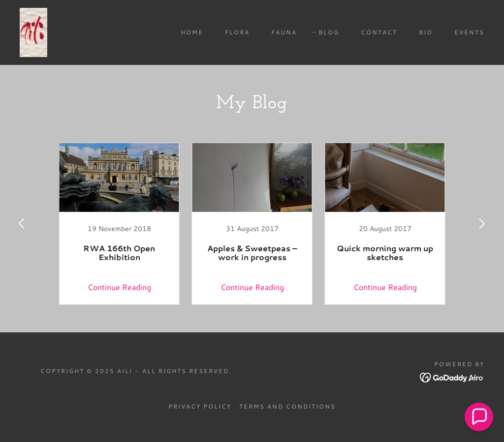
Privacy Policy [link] (200, 406)
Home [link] (192, 32)
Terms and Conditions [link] (287, 406)
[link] (33, 31)
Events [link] (469, 32)
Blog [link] (329, 32)
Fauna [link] (284, 32)
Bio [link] (426, 32)
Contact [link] (379, 32)
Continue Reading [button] (119, 287)
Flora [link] (237, 32)
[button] (479, 417)
